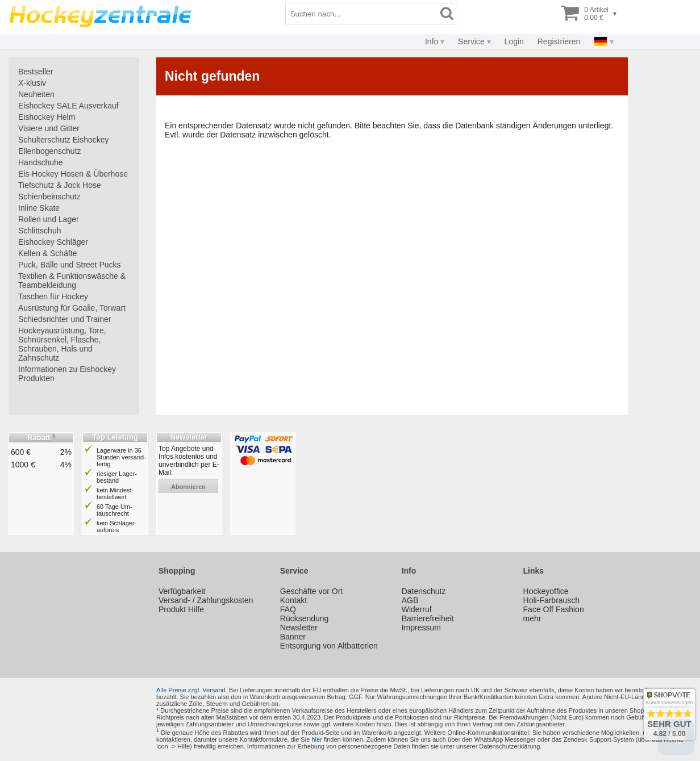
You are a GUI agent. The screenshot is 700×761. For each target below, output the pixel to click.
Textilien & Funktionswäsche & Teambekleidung (72, 281)
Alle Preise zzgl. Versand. (192, 690)
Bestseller (36, 72)
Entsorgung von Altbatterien (329, 646)
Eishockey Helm (47, 117)
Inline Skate (39, 208)
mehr (532, 618)
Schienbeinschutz (49, 196)
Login (514, 41)
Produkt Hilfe (181, 609)
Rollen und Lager (49, 219)
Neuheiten (36, 94)
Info (432, 41)
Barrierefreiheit (428, 618)
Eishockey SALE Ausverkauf (68, 106)
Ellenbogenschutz (50, 151)
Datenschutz (424, 591)
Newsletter (299, 628)
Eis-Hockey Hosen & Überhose (73, 174)
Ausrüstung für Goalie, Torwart (72, 308)
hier (316, 739)
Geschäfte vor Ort (311, 591)
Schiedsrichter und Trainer (64, 319)
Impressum (421, 628)
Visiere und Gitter (49, 128)
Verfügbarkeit (182, 591)
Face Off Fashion (554, 609)
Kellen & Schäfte (48, 253)
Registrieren (559, 41)
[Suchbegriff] (361, 14)
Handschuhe (41, 162)
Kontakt (293, 600)
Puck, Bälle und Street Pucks (70, 265)
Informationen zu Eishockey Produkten (67, 374)
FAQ (288, 609)
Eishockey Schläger (53, 242)
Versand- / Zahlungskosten (206, 600)
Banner (293, 637)
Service (471, 41)
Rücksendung (305, 618)
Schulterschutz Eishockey (64, 140)
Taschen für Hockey (53, 296)
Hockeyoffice (546, 591)
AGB (410, 600)
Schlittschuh (39, 231)
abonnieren (188, 487)
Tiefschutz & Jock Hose (60, 185)
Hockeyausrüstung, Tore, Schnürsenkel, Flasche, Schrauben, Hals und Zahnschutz (62, 344)
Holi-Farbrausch (552, 600)
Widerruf (417, 609)
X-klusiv (32, 83)
